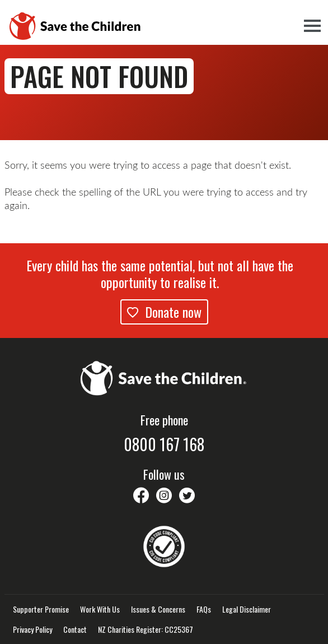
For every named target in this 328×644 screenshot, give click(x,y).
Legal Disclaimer (247, 609)
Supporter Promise (41, 609)
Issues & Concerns (158, 609)
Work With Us (100, 609)
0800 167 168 (164, 444)
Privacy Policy (32, 629)
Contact (75, 629)
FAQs (204, 609)
